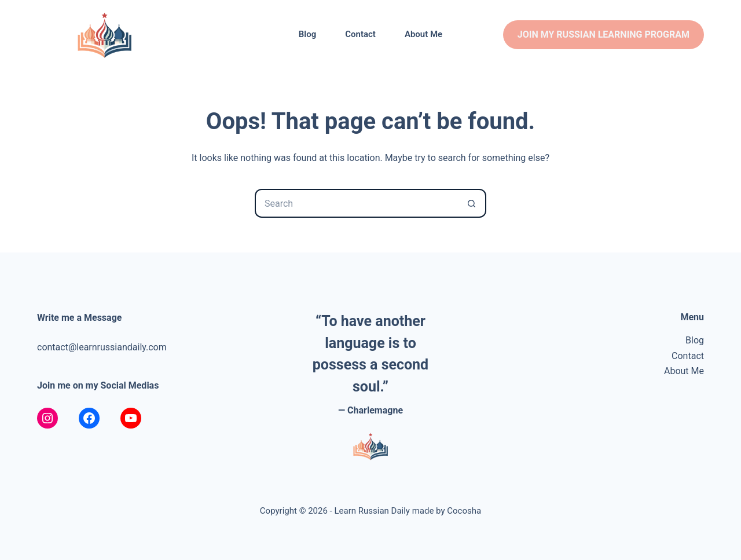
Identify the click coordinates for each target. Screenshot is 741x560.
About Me (423, 34)
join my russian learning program (604, 34)
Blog (307, 34)
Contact (360, 34)
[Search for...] (356, 203)
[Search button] (472, 203)
